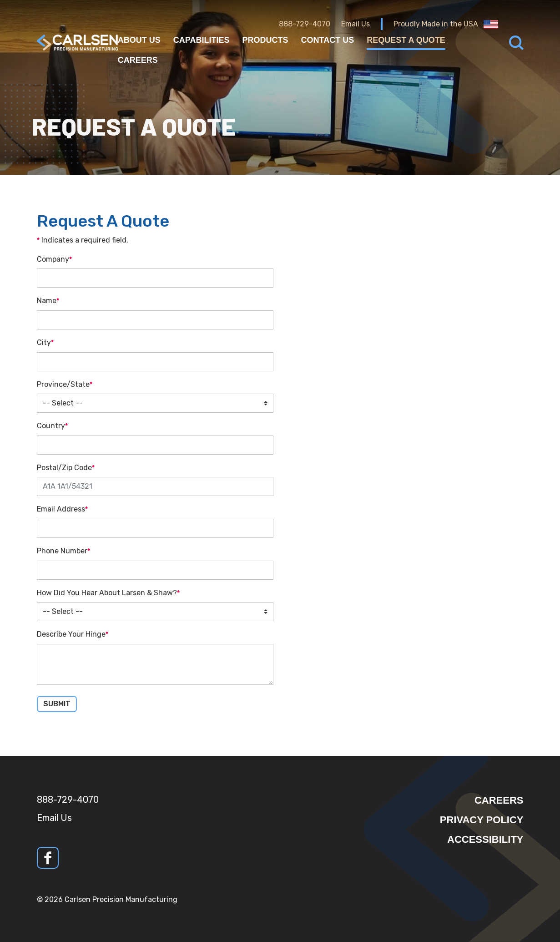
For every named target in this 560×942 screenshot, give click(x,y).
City (44, 342)
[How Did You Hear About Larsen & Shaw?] (155, 612)
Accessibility (485, 839)
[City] (155, 362)
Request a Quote (406, 40)
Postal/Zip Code (64, 468)
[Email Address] (155, 528)
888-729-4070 (305, 24)
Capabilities (202, 40)
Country (51, 426)
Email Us (356, 24)
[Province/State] (155, 403)
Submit (57, 704)
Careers (138, 60)
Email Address (61, 509)
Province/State (63, 384)
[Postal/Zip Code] (155, 486)
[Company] (155, 278)
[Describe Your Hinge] (155, 664)
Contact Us (328, 40)
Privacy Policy (482, 820)
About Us (139, 40)
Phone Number (62, 551)
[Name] (155, 320)
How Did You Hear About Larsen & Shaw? (107, 593)
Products (265, 40)
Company (53, 259)
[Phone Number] (155, 570)
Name (47, 301)
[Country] (155, 445)
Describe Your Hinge (71, 634)
